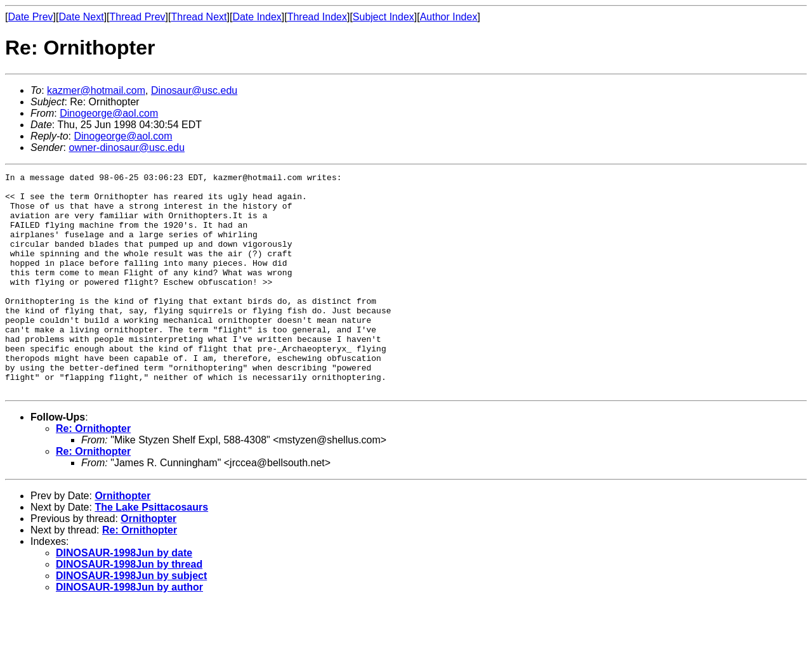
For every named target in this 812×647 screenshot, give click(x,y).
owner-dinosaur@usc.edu (127, 147)
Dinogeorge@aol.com (109, 113)
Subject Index (383, 17)
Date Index (257, 17)
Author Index (449, 17)
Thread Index (317, 17)
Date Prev (30, 17)
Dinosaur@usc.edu (194, 90)
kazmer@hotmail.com (96, 90)
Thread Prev (138, 17)
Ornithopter (122, 539)
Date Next (81, 17)
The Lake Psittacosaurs (151, 551)
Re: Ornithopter (93, 472)
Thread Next (199, 17)
